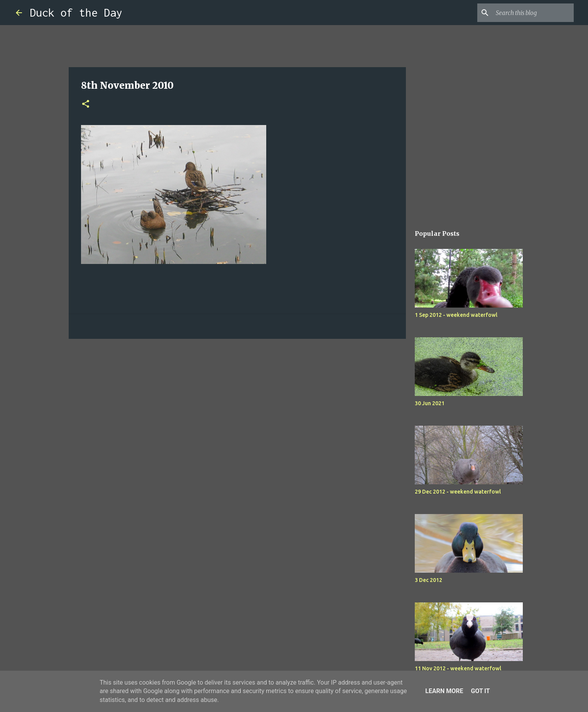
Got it (480, 691)
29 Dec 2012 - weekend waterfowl (458, 492)
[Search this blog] (533, 13)
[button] (86, 104)
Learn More (444, 691)
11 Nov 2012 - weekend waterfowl (458, 668)
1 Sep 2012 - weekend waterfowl (456, 315)
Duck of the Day (76, 13)
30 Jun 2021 (430, 403)
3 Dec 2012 (428, 580)
